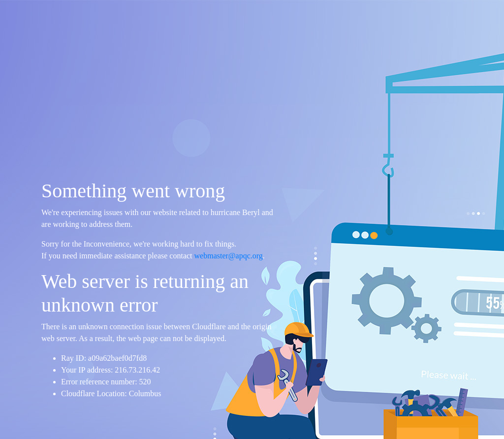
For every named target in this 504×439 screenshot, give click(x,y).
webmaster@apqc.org (229, 256)
